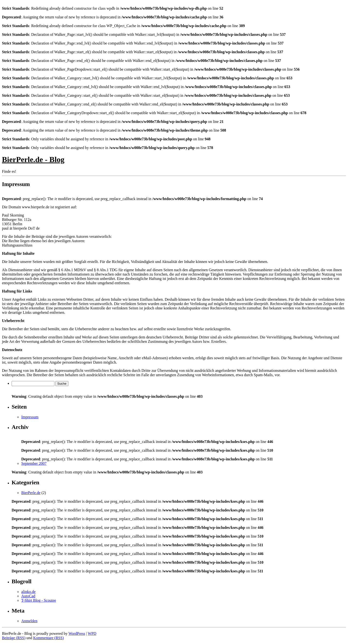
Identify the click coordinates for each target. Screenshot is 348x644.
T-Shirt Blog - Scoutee (39, 600)
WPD (92, 633)
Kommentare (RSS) (48, 638)
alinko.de (28, 592)
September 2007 (34, 463)
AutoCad (28, 596)
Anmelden (29, 621)
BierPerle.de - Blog (33, 159)
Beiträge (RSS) (14, 638)
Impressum (30, 417)
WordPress (77, 633)
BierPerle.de (31, 493)
